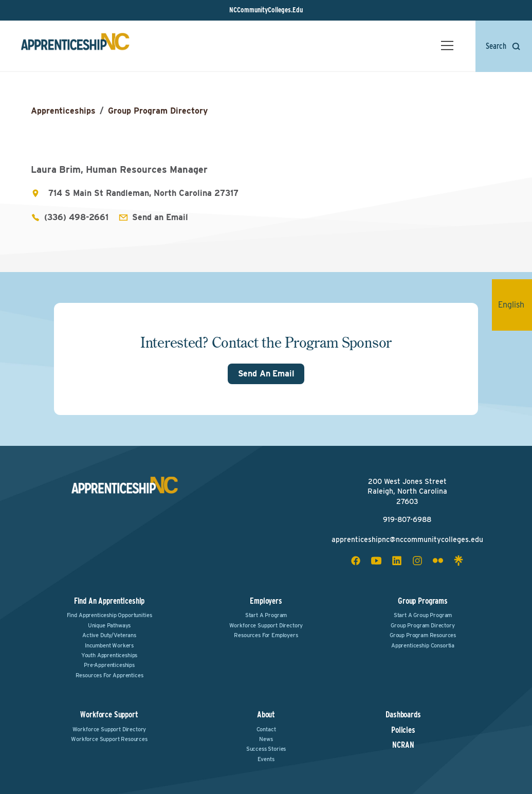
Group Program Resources (423, 635)
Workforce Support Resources (109, 739)
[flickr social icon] (438, 561)
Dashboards (403, 715)
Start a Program (266, 615)
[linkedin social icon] (397, 561)
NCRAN (403, 745)
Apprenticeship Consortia (423, 645)
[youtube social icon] (376, 561)
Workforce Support (109, 715)
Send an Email (160, 217)
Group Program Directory (158, 111)
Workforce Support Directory (266, 625)
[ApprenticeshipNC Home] (75, 46)
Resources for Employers (266, 635)
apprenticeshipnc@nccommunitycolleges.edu (407, 539)
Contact (266, 729)
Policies (403, 730)
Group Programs (423, 601)
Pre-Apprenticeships (109, 665)
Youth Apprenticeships (109, 655)
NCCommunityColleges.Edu (266, 10)
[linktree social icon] (458, 561)
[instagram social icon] (417, 561)
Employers (266, 601)
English (515, 305)
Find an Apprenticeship (109, 601)
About (266, 715)
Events (266, 759)
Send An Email (266, 374)
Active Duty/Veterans (109, 635)
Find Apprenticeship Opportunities (109, 615)
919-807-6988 (407, 519)
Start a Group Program (423, 615)
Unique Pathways (109, 625)
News (266, 739)
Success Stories (266, 749)
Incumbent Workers (109, 645)
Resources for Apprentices (109, 675)
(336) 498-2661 (76, 217)
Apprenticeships (63, 111)
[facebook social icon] (356, 561)
